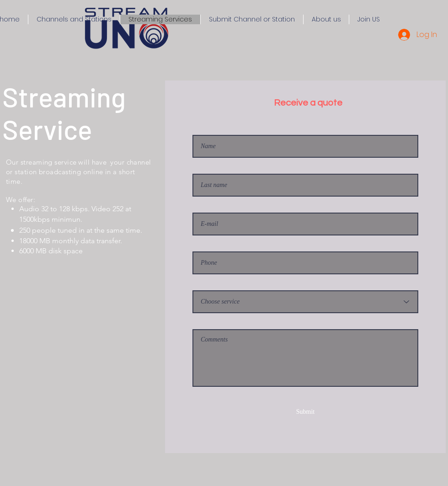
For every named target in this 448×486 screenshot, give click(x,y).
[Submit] (305, 412)
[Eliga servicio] (305, 302)
